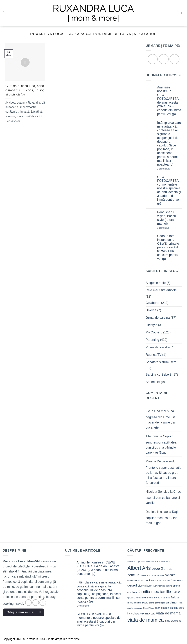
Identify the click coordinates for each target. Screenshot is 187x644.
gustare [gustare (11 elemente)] (131, 598)
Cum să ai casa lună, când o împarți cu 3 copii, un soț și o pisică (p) (25, 90)
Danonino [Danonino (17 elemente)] (176, 580)
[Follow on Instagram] (164, 59)
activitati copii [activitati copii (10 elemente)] (134, 562)
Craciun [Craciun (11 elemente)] (166, 581)
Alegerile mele (156, 283)
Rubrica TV (154, 355)
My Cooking (154, 333)
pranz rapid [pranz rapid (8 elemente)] (160, 603)
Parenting (152, 340)
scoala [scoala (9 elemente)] (179, 603)
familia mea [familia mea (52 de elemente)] (149, 592)
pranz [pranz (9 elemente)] (152, 603)
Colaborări (153, 303)
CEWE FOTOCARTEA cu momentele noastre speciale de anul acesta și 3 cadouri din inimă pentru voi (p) (169, 190)
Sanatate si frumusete (161, 362)
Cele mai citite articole (161, 290)
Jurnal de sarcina (158, 318)
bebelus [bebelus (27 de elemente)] (133, 575)
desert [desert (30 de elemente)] (132, 585)
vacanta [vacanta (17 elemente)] (145, 613)
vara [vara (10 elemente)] (153, 614)
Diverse (151, 310)
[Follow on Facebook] (153, 59)
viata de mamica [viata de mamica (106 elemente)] (146, 620)
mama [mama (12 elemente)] (157, 598)
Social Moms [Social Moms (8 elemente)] (149, 608)
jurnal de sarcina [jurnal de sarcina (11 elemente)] (144, 598)
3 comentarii (169, 228)
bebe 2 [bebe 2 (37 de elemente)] (157, 568)
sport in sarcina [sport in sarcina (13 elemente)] (170, 608)
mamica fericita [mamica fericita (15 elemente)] (170, 598)
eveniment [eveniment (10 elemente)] (132, 592)
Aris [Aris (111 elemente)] (146, 568)
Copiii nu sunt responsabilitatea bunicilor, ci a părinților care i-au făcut (161, 444)
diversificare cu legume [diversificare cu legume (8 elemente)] (162, 586)
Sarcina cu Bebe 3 (159, 375)
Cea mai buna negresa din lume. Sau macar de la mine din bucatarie (161, 419)
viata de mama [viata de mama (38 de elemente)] (168, 613)
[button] (5, 13)
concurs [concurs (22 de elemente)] (170, 575)
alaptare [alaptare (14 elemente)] (146, 561)
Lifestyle (151, 325)
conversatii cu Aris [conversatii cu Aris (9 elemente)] (136, 581)
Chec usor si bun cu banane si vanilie (163, 497)
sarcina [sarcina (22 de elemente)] (171, 602)
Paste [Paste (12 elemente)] (145, 603)
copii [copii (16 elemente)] (148, 580)
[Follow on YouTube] (174, 59)
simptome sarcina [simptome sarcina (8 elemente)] (135, 608)
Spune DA (153, 382)
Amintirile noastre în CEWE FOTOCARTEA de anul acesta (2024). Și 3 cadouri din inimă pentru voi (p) (169, 101)
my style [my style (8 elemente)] (138, 603)
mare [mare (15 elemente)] (130, 603)
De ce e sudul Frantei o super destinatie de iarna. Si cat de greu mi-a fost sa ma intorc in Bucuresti (164, 472)
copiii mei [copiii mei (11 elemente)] (156, 581)
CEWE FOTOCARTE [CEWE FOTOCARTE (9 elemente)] (150, 575)
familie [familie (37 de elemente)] (166, 592)
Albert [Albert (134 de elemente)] (134, 568)
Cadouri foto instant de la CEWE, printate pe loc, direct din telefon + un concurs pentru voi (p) (169, 247)
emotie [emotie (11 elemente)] (176, 586)
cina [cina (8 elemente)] (162, 575)
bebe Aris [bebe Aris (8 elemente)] (168, 569)
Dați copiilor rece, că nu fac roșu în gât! (162, 517)
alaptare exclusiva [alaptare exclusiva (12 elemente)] (161, 562)
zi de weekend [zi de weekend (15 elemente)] (173, 621)
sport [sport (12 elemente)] (158, 608)
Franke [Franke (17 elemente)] (176, 592)
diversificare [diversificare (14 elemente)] (145, 586)
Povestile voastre (158, 347)
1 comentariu (169, 169)
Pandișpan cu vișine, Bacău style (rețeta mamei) (167, 218)
